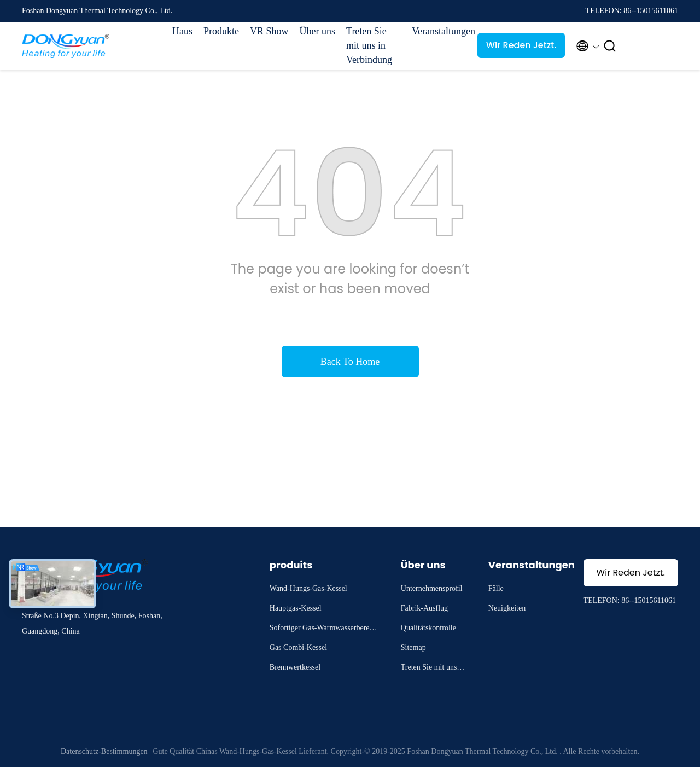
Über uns (318, 31)
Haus (182, 31)
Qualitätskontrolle (428, 628)
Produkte (221, 31)
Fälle (496, 588)
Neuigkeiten (507, 608)
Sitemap (413, 647)
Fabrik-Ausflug (424, 608)
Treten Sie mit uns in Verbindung (369, 45)
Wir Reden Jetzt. (521, 45)
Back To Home (350, 362)
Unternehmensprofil (432, 588)
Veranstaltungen (439, 31)
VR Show (269, 31)
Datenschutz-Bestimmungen (104, 751)
